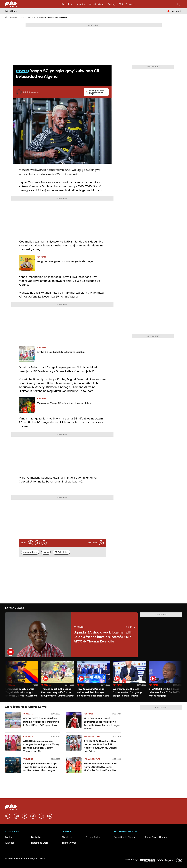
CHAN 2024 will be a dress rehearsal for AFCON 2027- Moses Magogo (164, 692)
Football (67, 4)
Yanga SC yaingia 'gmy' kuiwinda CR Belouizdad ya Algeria (43, 17)
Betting (112, 4)
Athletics (81, 4)
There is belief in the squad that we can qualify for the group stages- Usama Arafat (57, 692)
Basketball (37, 837)
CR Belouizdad (61, 552)
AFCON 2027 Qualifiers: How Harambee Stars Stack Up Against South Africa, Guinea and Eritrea (100, 746)
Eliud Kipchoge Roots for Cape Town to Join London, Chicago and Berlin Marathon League (40, 767)
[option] (22, 680)
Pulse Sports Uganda (156, 837)
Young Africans (30, 552)
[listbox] (94, 680)
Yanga (46, 552)
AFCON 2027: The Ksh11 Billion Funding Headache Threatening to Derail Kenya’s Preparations (41, 722)
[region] (94, 680)
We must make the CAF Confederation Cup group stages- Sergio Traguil (127, 692)
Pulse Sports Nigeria (125, 837)
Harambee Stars (92, 736)
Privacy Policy (93, 837)
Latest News (11, 11)
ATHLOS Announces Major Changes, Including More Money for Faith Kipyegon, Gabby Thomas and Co (41, 746)
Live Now (176, 11)
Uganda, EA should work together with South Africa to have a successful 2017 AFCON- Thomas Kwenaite (103, 637)
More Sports (96, 4)
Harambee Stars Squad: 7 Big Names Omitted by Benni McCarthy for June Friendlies (101, 767)
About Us (67, 837)
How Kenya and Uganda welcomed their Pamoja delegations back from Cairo (93, 692)
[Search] (179, 4)
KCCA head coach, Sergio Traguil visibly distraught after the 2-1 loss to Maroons (21, 692)
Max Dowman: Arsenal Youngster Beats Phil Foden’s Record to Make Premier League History (102, 723)
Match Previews (127, 4)
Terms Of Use (69, 843)
